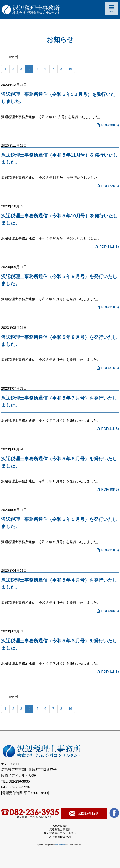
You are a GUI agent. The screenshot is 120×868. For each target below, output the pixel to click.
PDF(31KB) (107, 307)
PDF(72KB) (107, 186)
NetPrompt (60, 845)
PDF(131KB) (106, 247)
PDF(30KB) (107, 125)
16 (70, 69)
